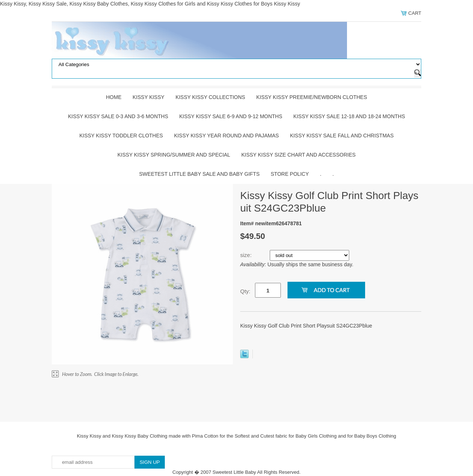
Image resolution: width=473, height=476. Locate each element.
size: (247, 255)
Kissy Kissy (149, 97)
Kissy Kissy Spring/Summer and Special (174, 155)
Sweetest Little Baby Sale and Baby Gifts (200, 174)
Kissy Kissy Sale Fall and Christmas (342, 136)
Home (114, 97)
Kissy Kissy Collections (210, 97)
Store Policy (290, 174)
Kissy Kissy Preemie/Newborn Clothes (312, 97)
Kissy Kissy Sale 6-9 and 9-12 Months (231, 116)
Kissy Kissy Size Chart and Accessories (298, 155)
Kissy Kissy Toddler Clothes (121, 136)
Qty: (245, 291)
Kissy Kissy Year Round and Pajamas (227, 136)
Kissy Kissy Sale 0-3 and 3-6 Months (118, 116)
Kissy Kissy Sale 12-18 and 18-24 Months (349, 116)
